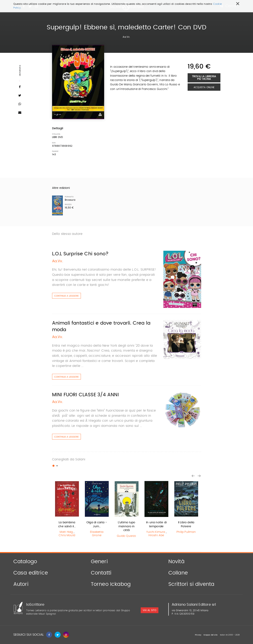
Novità (176, 562)
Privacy (198, 635)
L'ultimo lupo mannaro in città (127, 526)
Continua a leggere (67, 296)
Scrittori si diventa (191, 584)
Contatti (101, 573)
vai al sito (149, 610)
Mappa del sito (211, 635)
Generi (99, 562)
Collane (178, 573)
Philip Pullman (186, 532)
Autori (21, 584)
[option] (67, 510)
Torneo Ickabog (111, 584)
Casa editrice (31, 573)
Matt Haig (66, 532)
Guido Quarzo (126, 536)
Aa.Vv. (126, 37)
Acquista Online (204, 87)
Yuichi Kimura (156, 532)
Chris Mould (67, 535)
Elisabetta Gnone (97, 534)
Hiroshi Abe (156, 535)
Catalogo (25, 562)
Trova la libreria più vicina (204, 78)
